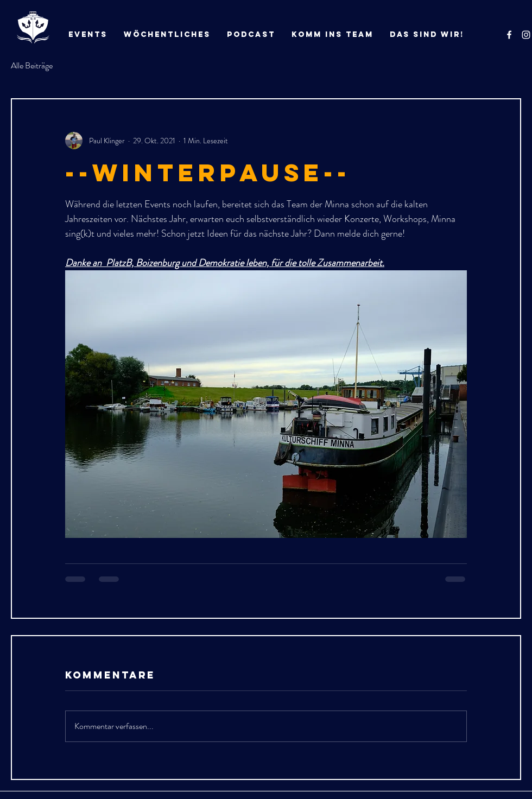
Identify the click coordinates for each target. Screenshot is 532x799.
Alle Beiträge (32, 66)
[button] (427, 35)
